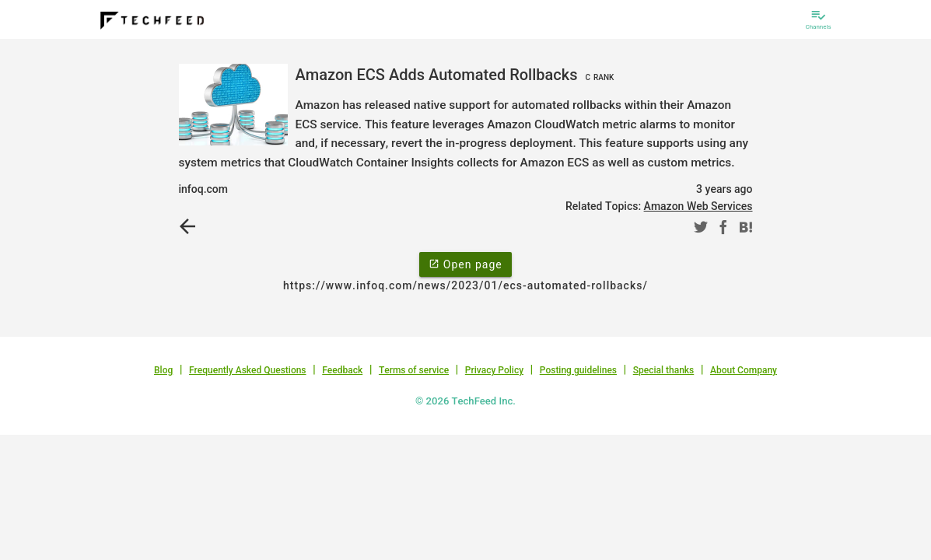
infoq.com (204, 189)
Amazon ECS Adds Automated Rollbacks (457, 75)
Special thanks (664, 370)
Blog (163, 370)
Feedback (342, 370)
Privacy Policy (494, 370)
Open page (465, 264)
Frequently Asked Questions (248, 370)
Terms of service (414, 370)
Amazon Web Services (698, 206)
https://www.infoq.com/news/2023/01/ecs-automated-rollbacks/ (465, 285)
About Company (744, 370)
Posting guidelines (578, 370)
